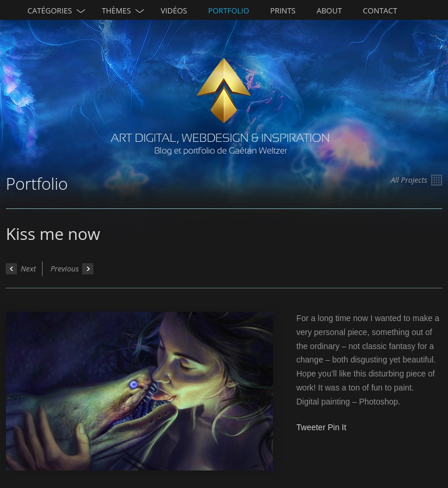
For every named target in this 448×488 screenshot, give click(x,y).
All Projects (416, 180)
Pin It (337, 427)
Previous (72, 269)
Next (21, 269)
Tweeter (311, 427)
